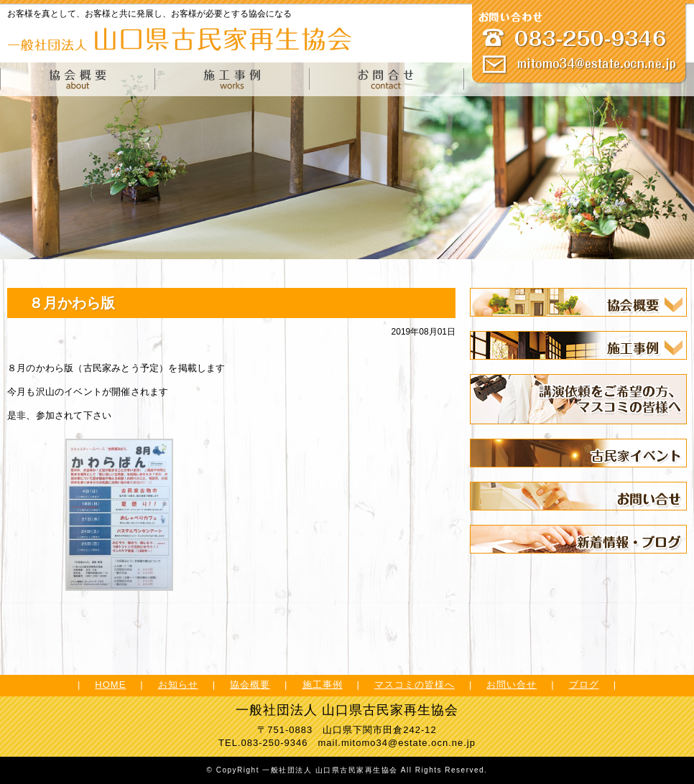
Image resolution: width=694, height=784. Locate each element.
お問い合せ (512, 685)
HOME (110, 685)
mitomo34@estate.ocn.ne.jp (408, 743)
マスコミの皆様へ (415, 685)
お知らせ (178, 685)
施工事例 (323, 685)
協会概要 (250, 685)
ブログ (584, 685)
